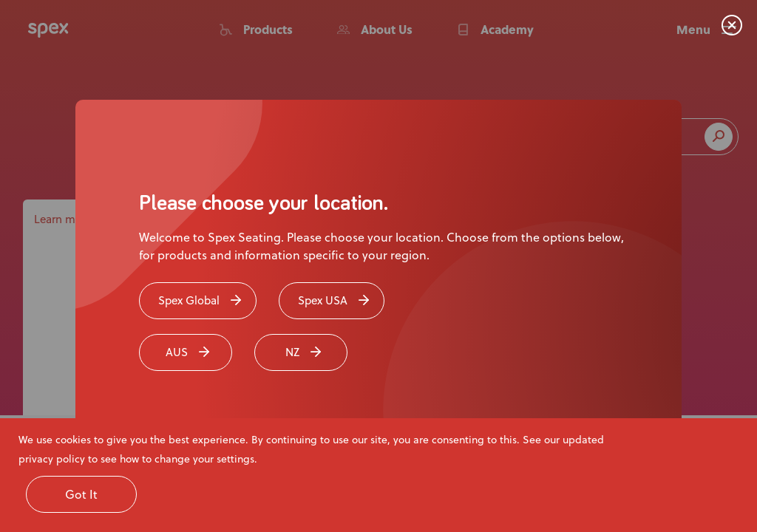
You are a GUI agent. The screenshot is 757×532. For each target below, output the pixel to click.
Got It (81, 494)
